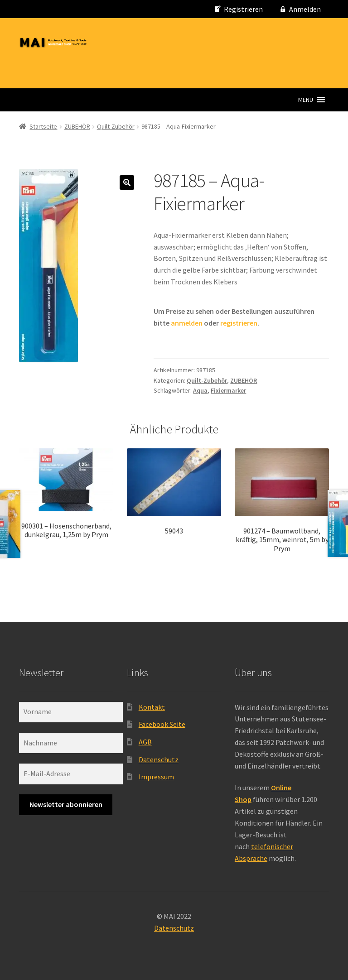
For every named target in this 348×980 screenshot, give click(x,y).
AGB (145, 742)
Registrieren (243, 9)
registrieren (239, 323)
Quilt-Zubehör (116, 126)
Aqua (200, 390)
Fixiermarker (228, 390)
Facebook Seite (162, 724)
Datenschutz (159, 759)
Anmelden (305, 9)
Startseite (43, 126)
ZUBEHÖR (77, 126)
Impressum (156, 777)
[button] (306, 100)
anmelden (187, 323)
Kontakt (152, 707)
